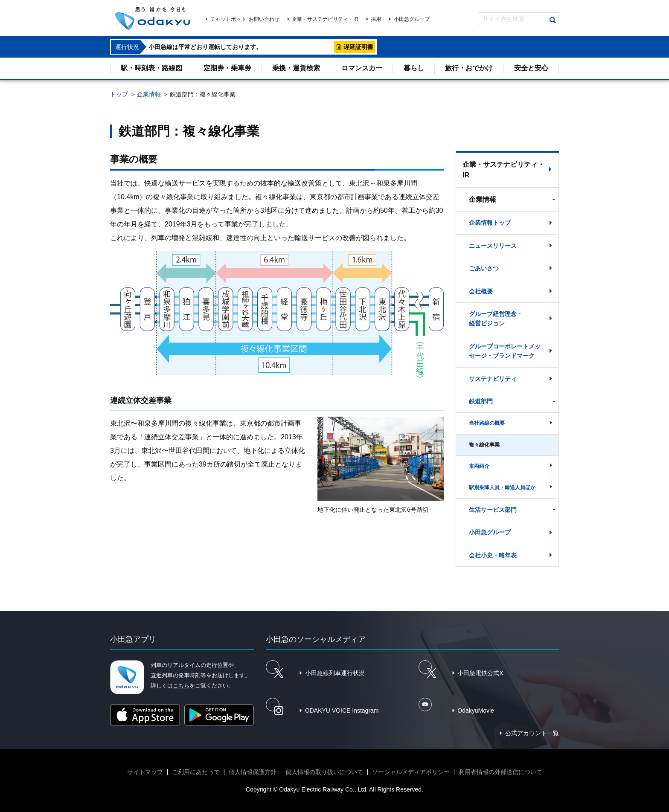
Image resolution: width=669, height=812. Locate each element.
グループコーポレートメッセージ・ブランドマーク (505, 351)
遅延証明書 (358, 47)
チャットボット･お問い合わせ (245, 19)
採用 (376, 19)
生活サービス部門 (493, 510)
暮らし (414, 68)
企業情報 (149, 94)
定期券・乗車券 (227, 68)
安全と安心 (531, 68)
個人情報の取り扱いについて (324, 772)
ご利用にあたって (196, 772)
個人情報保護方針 (253, 772)
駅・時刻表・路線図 (151, 68)
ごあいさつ (484, 268)
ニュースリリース (493, 246)
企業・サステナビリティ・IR (325, 19)
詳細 (323, 47)
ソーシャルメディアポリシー (411, 772)
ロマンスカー (362, 68)
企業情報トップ (490, 223)
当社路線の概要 (487, 423)
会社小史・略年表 (493, 555)
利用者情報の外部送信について (500, 772)
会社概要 (481, 291)
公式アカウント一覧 (532, 733)
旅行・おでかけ (469, 68)
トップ (119, 94)
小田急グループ (412, 19)
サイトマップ (145, 772)
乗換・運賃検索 (296, 68)
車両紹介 (479, 466)
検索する (553, 20)
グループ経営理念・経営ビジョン (496, 319)
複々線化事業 (484, 445)
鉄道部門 (481, 401)
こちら (181, 686)
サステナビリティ (493, 379)
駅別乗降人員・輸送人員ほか (502, 487)
